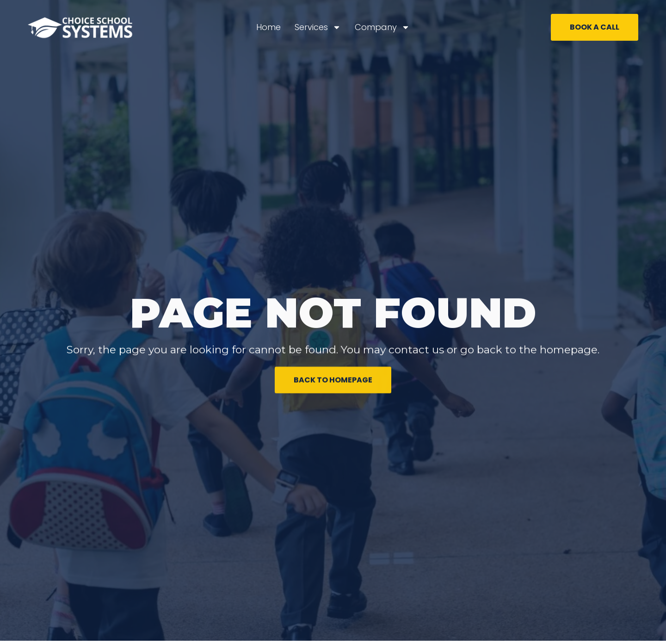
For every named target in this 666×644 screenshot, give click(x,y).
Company (382, 27)
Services (318, 27)
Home (268, 27)
